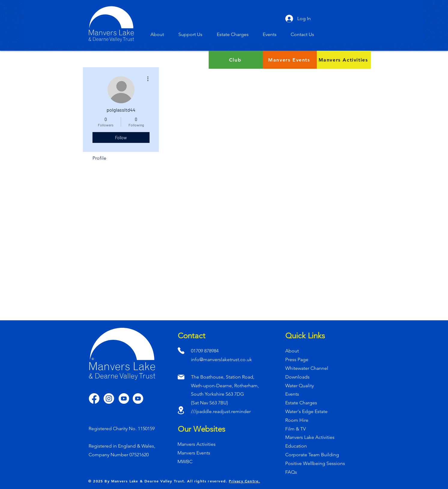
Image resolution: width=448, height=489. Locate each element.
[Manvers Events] (290, 60)
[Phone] (181, 350)
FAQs (291, 472)
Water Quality (300, 386)
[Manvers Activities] (344, 60)
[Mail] (181, 377)
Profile (99, 158)
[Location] (181, 410)
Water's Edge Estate (306, 411)
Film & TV (295, 429)
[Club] (236, 60)
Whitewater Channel (307, 368)
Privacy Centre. (244, 481)
